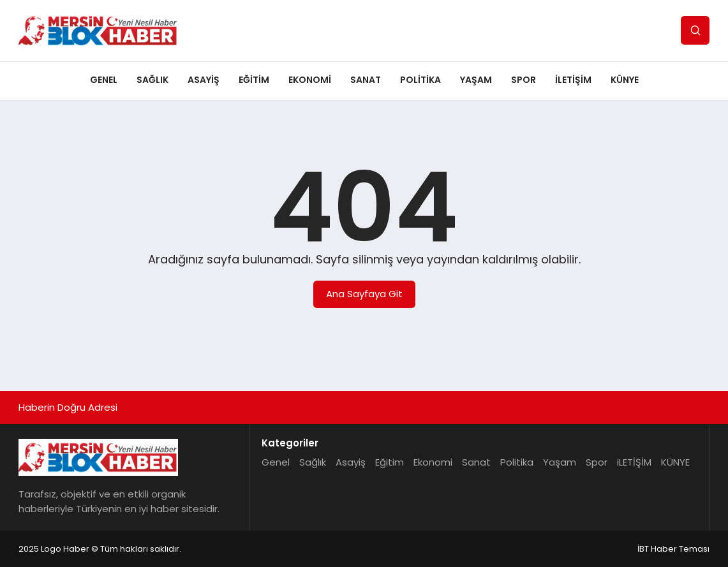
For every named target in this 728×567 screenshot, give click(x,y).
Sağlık (152, 80)
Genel (104, 80)
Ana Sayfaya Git (364, 294)
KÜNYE (625, 80)
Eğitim (254, 80)
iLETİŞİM (573, 80)
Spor (524, 80)
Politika (420, 80)
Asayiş (204, 80)
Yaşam (476, 80)
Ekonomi (310, 80)
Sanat (366, 80)
